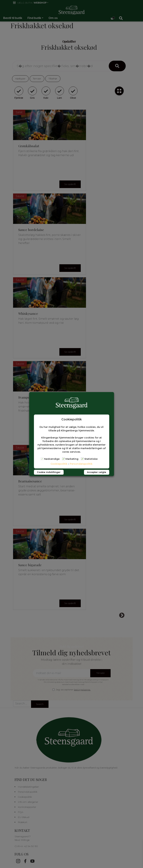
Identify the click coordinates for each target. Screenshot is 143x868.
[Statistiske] (82, 459)
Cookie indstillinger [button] (49, 472)
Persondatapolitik (81, 464)
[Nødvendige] (42, 459)
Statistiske (91, 459)
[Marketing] (63, 459)
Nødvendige (52, 459)
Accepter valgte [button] (97, 472)
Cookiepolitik (59, 464)
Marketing (72, 459)
